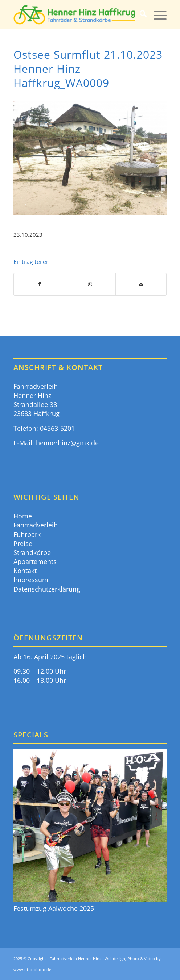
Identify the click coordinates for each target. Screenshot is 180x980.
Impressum (31, 580)
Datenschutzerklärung (47, 589)
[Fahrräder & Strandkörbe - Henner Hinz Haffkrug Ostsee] (75, 15)
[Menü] (157, 15)
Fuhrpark (27, 534)
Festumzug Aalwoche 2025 (54, 908)
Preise (23, 543)
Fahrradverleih (36, 525)
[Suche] (140, 15)
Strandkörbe (32, 552)
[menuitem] (140, 15)
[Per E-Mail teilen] (141, 284)
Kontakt (25, 571)
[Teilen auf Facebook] (39, 284)
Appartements (35, 561)
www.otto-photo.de (32, 969)
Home (23, 516)
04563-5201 (57, 428)
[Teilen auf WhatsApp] (90, 284)
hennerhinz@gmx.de (67, 443)
